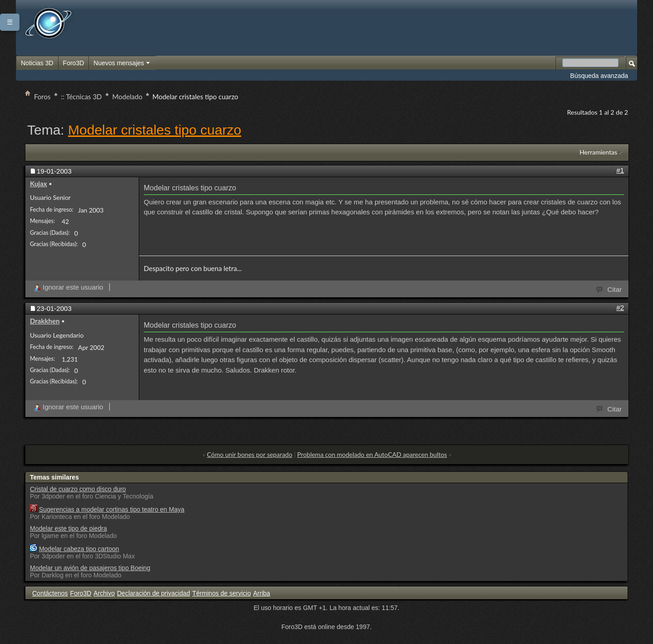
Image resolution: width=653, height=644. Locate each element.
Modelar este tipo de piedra (68, 528)
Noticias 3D (37, 63)
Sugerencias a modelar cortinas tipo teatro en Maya (112, 509)
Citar (609, 289)
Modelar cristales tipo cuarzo (155, 130)
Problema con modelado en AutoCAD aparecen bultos (372, 454)
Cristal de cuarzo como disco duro (78, 489)
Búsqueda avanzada (599, 76)
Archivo (104, 593)
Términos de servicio (222, 593)
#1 (620, 170)
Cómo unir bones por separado (249, 454)
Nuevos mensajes (122, 63)
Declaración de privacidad (154, 593)
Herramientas (598, 152)
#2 (620, 307)
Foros (42, 97)
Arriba (261, 593)
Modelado (127, 97)
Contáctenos (50, 593)
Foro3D (74, 63)
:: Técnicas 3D (82, 97)
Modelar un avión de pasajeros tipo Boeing (90, 568)
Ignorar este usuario (68, 287)
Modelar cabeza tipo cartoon (79, 549)
